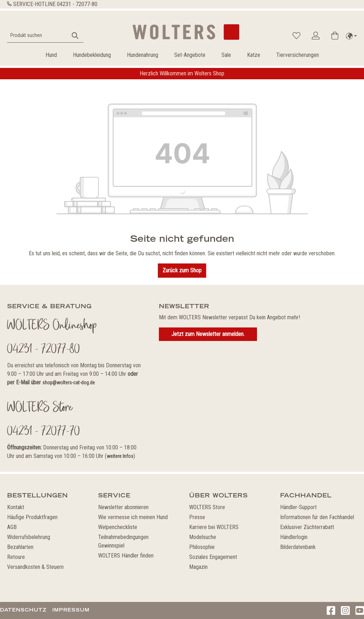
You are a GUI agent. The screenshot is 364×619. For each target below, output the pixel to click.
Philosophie (202, 547)
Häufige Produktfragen (32, 517)
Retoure (16, 557)
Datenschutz (23, 610)
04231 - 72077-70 (44, 432)
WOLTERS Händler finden (126, 556)
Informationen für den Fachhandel (317, 517)
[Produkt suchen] (37, 35)
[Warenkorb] (335, 36)
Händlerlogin (294, 537)
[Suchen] (75, 35)
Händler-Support (298, 507)
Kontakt (16, 507)
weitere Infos (120, 456)
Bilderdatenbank (298, 547)
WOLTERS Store (207, 507)
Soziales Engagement (213, 557)
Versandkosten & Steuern (35, 567)
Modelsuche (203, 537)
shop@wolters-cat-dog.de (69, 383)
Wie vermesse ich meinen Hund (133, 517)
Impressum (71, 610)
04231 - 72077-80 (77, 4)
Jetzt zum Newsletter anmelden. (208, 334)
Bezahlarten (20, 547)
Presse (197, 517)
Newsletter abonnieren (123, 507)
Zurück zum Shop (182, 270)
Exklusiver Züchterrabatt (307, 527)
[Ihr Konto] (316, 36)
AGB (12, 527)
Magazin (198, 567)
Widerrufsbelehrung (29, 537)
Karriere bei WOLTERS (214, 527)
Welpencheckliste (118, 527)
